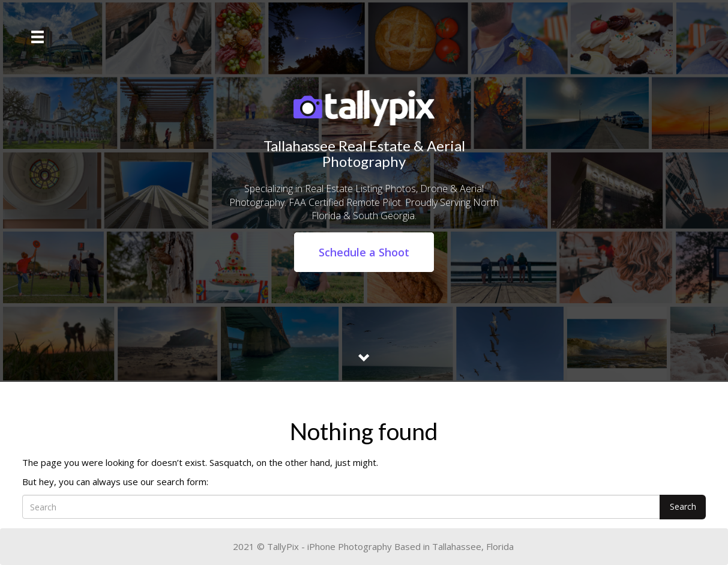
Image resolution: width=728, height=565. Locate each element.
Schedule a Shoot (364, 252)
